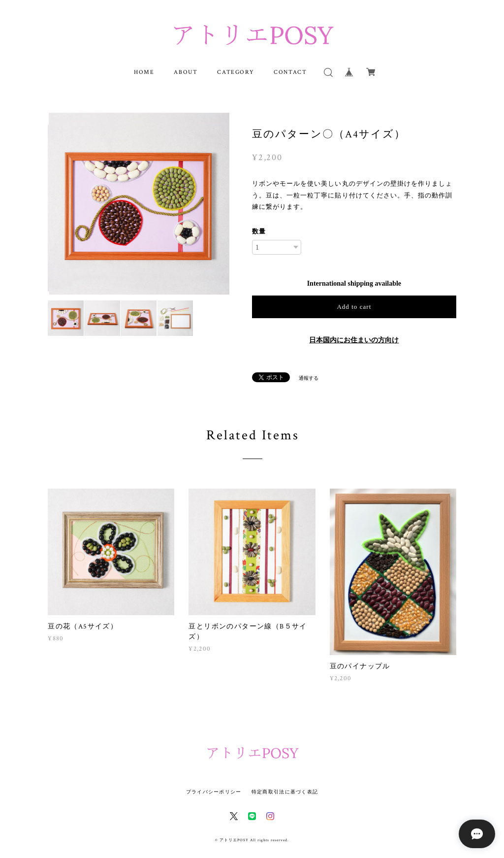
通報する (309, 378)
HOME (144, 72)
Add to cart (354, 307)
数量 (259, 231)
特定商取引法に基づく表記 (285, 792)
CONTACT (290, 72)
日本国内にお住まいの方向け (354, 340)
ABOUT (186, 72)
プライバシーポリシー (214, 792)
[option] (139, 204)
